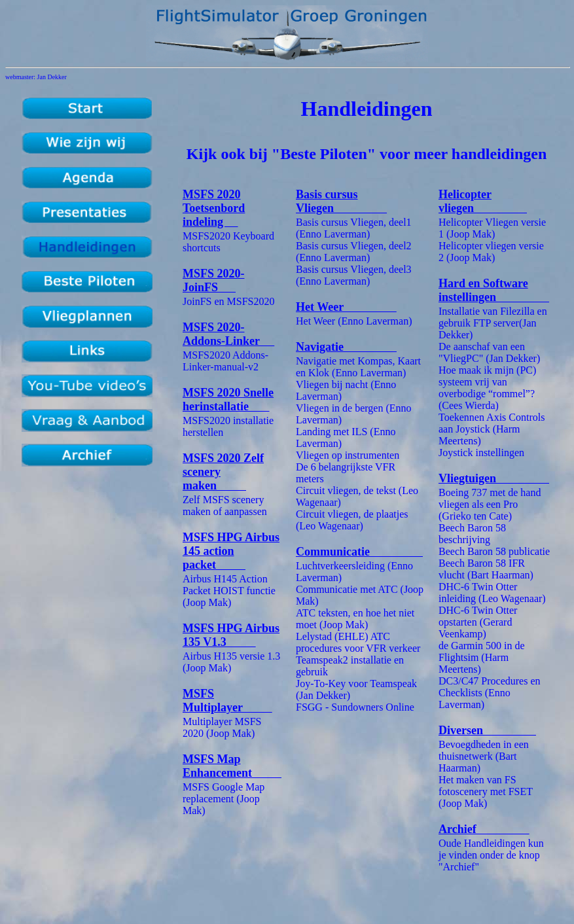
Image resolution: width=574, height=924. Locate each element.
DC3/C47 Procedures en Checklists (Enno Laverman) (490, 693)
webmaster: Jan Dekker (36, 77)
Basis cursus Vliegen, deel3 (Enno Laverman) (354, 275)
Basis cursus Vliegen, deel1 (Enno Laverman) (354, 228)
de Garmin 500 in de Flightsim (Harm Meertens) (482, 657)
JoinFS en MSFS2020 (229, 301)
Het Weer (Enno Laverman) (354, 321)
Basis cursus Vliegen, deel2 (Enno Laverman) (354, 252)
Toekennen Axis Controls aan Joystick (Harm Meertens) (492, 429)
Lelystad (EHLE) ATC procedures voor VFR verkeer (358, 642)
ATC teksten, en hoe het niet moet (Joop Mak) (355, 619)
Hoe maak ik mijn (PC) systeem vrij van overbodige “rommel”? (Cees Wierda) (487, 388)
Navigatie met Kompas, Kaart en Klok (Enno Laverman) (358, 367)
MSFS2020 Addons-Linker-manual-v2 (225, 361)
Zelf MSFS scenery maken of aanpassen (225, 506)
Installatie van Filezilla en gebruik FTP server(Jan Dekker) (493, 323)
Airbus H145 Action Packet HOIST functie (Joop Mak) (229, 591)
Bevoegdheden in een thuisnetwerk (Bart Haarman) (484, 756)
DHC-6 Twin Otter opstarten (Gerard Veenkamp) (478, 622)
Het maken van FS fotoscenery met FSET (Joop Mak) (486, 791)
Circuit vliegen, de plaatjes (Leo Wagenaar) (352, 520)
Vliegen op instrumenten (348, 455)
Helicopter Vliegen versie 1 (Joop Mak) (492, 228)
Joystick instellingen (481, 453)
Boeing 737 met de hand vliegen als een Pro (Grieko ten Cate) (490, 504)
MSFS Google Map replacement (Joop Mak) (224, 799)
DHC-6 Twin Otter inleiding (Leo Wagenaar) (492, 593)
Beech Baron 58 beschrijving (472, 534)
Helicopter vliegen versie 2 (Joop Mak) (491, 252)
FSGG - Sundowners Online (355, 707)
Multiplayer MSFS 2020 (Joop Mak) (222, 727)
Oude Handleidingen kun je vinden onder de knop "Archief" (491, 855)
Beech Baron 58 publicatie (494, 551)
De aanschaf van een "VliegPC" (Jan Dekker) (489, 352)
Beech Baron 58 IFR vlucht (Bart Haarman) (486, 569)
